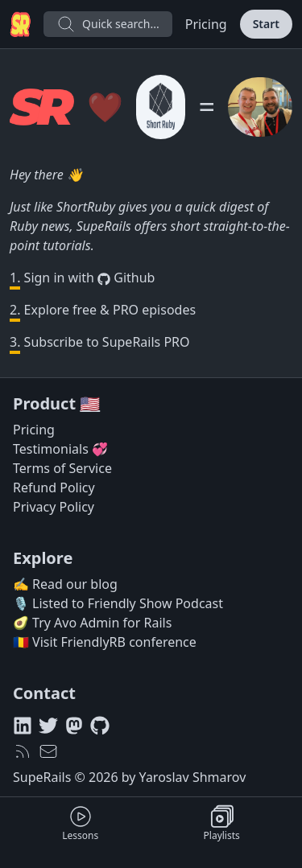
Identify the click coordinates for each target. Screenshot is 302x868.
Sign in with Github (82, 278)
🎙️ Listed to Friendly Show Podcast (118, 603)
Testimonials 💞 (60, 449)
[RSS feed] (23, 751)
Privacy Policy (54, 507)
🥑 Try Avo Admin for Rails (92, 623)
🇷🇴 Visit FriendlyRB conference (105, 642)
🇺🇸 (90, 403)
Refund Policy (54, 487)
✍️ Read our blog (65, 584)
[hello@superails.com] (48, 751)
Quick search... (108, 24)
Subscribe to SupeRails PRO (100, 343)
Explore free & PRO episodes (103, 311)
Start (266, 24)
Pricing (206, 24)
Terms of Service (62, 468)
